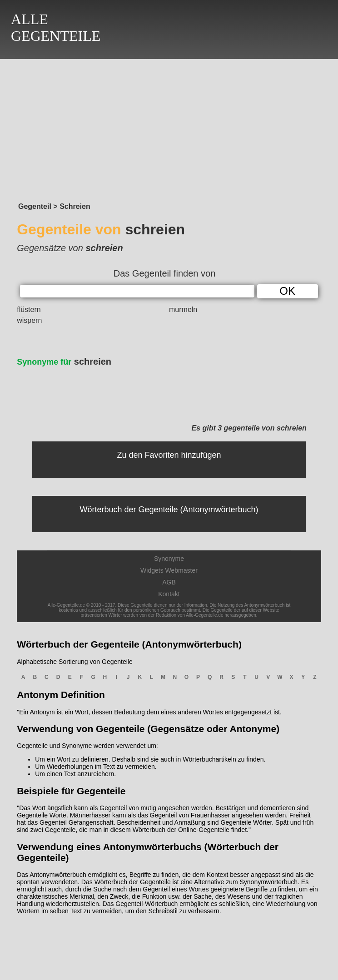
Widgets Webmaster (169, 570)
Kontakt (169, 594)
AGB (169, 582)
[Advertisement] (169, 128)
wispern (29, 320)
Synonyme (169, 559)
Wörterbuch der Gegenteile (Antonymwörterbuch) (169, 510)
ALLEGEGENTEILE (56, 27)
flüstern (29, 309)
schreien (64, 361)
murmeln (183, 309)
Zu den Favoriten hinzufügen (169, 455)
